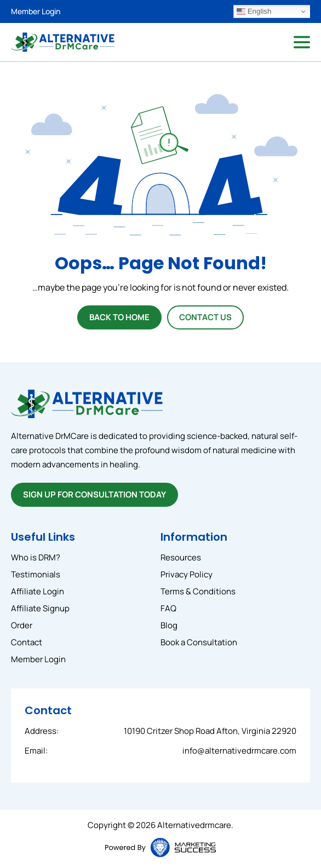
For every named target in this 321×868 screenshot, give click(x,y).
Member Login (36, 11)
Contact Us (205, 317)
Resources (181, 557)
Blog (169, 625)
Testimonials (36, 574)
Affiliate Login (38, 591)
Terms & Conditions (198, 591)
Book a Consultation (199, 642)
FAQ (168, 608)
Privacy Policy (187, 574)
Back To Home (119, 317)
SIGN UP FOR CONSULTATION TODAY (94, 494)
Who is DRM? (36, 557)
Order (22, 625)
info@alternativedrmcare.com (239, 751)
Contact (27, 642)
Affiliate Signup (40, 608)
